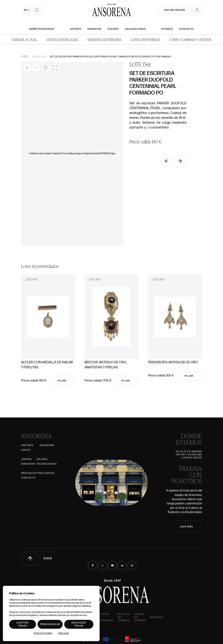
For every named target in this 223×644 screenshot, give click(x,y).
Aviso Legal (64, 633)
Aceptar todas (22, 624)
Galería (113, 29)
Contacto (186, 29)
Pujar (62, 381)
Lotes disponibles (145, 40)
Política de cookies (124, 617)
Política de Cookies (43, 633)
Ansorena (47, 445)
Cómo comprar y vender (190, 40)
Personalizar (50, 624)
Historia (27, 445)
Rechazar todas (79, 624)
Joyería (76, 29)
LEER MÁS (187, 527)
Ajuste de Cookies (140, 617)
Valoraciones (135, 29)
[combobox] (26, 10)
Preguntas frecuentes (38, 473)
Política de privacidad (105, 617)
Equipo (26, 450)
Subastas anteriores (104, 40)
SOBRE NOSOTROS (42, 29)
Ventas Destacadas (62, 40)
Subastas (94, 29)
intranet (157, 617)
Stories (167, 29)
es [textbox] (25, 10)
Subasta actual (24, 40)
